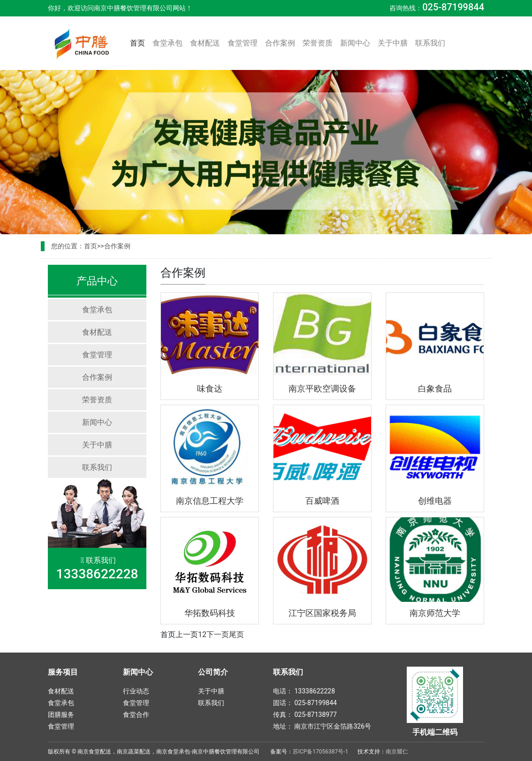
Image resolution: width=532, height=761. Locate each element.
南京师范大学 (435, 613)
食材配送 (205, 43)
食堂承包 (167, 43)
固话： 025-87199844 (305, 703)
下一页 (218, 634)
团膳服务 (61, 715)
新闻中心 (355, 43)
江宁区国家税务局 (322, 613)
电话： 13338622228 (304, 691)
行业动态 (136, 691)
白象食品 (435, 388)
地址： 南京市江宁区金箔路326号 (322, 726)
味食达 (210, 388)
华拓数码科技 (210, 613)
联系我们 (430, 43)
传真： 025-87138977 (305, 715)
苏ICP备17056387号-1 (321, 752)
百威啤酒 (322, 501)
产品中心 (97, 281)
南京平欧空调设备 (322, 388)
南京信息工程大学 (210, 501)
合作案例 (280, 43)
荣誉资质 (318, 43)
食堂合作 (136, 715)
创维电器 (435, 501)
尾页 (236, 634)
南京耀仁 (397, 752)
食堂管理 (243, 43)
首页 (139, 42)
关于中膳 (393, 43)
